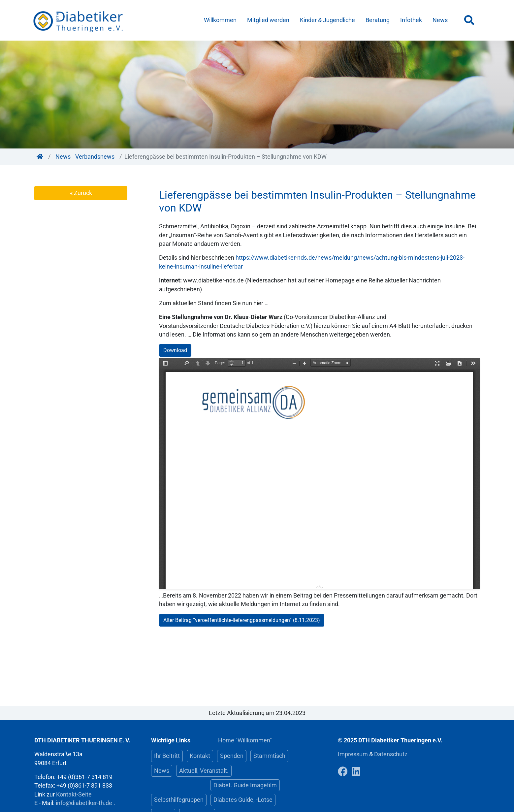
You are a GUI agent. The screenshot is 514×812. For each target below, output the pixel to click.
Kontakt (200, 756)
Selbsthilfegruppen (179, 800)
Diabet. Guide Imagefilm (245, 785)
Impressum (353, 754)
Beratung (378, 20)
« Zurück (81, 193)
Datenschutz (391, 754)
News (440, 20)
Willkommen (220, 20)
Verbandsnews (95, 157)
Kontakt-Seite (74, 795)
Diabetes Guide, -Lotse (243, 800)
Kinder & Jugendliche (327, 20)
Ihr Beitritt (167, 756)
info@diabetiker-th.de (84, 803)
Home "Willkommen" (245, 740)
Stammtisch (269, 756)
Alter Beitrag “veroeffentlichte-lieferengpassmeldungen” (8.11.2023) (242, 620)
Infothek (411, 20)
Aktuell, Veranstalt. (204, 771)
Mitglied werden (268, 20)
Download (175, 350)
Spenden (232, 756)
